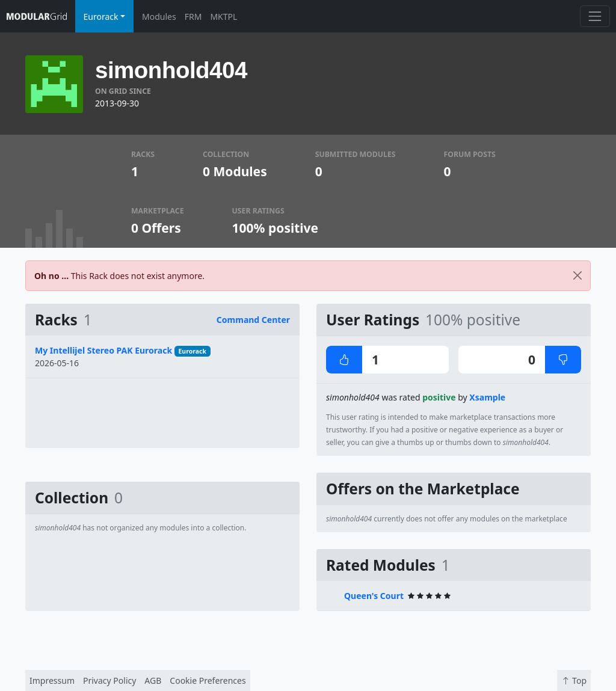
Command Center (253, 320)
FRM (193, 17)
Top (574, 680)
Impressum (52, 680)
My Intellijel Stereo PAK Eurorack (103, 350)
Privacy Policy (109, 680)
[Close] (577, 276)
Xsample (487, 397)
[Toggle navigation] (595, 16)
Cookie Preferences (208, 680)
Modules (159, 17)
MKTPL (223, 17)
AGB (153, 680)
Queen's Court (374, 596)
